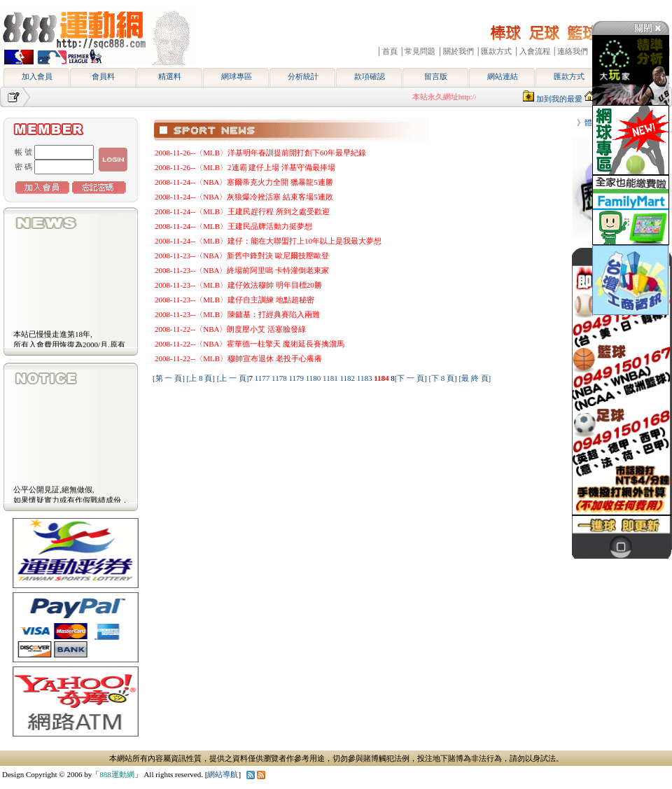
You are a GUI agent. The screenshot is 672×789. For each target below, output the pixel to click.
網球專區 (237, 76)
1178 (280, 378)
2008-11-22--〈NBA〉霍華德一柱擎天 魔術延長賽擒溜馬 (250, 344)
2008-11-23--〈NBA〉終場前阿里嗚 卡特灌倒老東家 (242, 270)
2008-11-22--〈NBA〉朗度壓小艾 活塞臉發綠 (230, 329)
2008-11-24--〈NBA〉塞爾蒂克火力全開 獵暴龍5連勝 (244, 182)
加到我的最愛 (559, 99)
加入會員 (37, 76)
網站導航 (223, 774)
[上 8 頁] (201, 378)
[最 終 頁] (475, 378)
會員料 (103, 76)
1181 (331, 378)
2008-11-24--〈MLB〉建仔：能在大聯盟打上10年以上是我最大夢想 (268, 241)
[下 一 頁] (411, 378)
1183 (365, 378)
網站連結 (503, 76)
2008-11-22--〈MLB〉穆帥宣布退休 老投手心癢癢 (238, 358)
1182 (348, 378)
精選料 (170, 76)
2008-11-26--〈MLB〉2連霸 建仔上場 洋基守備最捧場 (245, 167)
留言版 (436, 76)
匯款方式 (569, 76)
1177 (263, 378)
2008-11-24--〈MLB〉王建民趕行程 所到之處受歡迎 (242, 211)
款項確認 (370, 76)
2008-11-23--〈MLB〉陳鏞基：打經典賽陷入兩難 (237, 314)
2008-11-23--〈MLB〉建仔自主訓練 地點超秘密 (234, 300)
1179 (297, 378)
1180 (314, 378)
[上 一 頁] (233, 378)
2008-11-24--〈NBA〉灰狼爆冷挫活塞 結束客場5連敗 (244, 197)
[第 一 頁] (169, 378)
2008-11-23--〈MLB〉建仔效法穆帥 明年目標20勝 (238, 285)
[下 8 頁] (442, 378)
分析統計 (303, 76)
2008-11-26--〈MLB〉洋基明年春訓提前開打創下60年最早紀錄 (260, 153)
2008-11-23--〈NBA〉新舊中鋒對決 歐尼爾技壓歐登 (242, 256)
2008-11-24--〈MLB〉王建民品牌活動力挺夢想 (233, 226)
